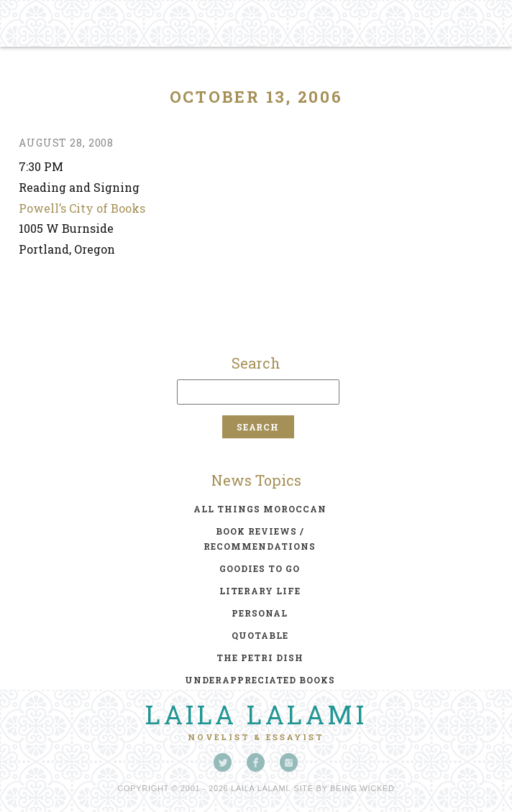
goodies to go (260, 568)
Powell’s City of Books (82, 208)
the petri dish (260, 658)
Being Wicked (362, 788)
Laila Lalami (256, 714)
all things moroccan (260, 509)
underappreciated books (260, 680)
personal (260, 613)
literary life (260, 591)
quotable (260, 635)
